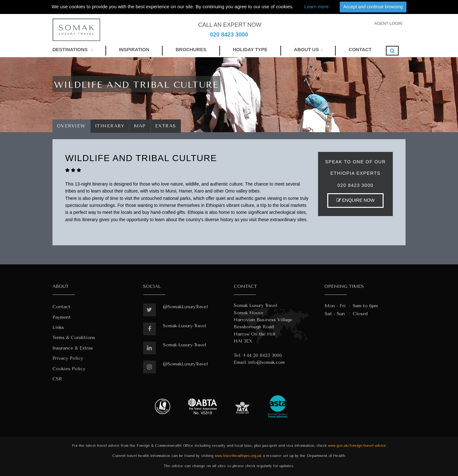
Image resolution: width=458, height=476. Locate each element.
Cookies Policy (69, 369)
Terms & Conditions (74, 338)
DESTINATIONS (73, 49)
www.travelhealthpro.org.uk (238, 456)
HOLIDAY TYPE (250, 49)
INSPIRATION (134, 49)
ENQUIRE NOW (356, 200)
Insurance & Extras (73, 348)
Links (58, 327)
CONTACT (360, 49)
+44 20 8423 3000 (262, 355)
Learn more (317, 7)
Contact (61, 307)
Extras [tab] (166, 126)
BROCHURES (191, 49)
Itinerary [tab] (110, 126)
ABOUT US (306, 49)
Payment (62, 317)
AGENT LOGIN (388, 23)
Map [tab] (140, 126)
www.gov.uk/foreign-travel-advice (357, 446)
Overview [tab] (71, 126)
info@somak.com (266, 362)
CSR (57, 379)
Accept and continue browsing (373, 7)
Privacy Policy (68, 358)
